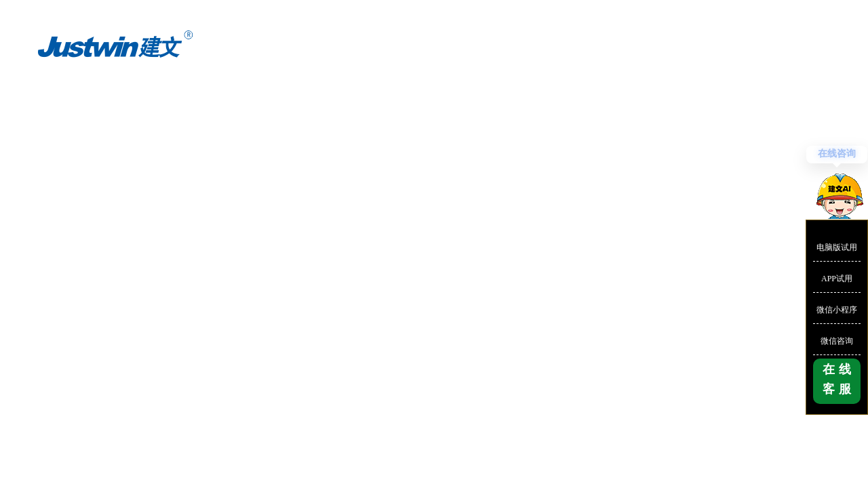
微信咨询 (837, 341)
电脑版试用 (837, 247)
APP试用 (837, 279)
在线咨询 (837, 154)
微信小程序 (837, 310)
